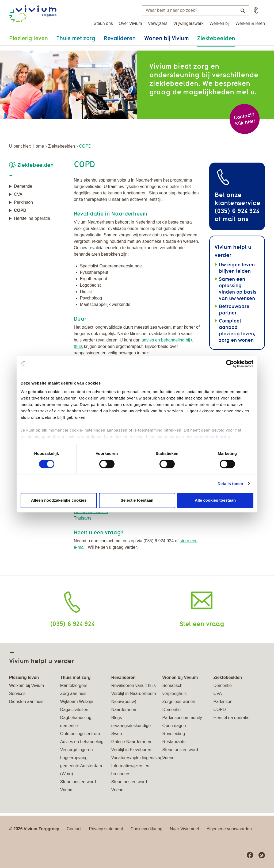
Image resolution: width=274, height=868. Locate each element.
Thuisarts (83, 518)
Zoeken (241, 11)
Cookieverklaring (146, 829)
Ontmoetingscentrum (80, 734)
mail (229, 219)
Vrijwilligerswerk (189, 23)
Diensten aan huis (26, 702)
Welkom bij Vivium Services (26, 690)
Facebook (250, 855)
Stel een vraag (202, 623)
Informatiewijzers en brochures (130, 770)
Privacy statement (106, 829)
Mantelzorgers (74, 685)
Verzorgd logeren (77, 750)
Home (38, 146)
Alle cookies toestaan (215, 500)
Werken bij (220, 23)
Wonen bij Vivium (166, 38)
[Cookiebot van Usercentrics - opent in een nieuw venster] (230, 364)
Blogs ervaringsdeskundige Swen (131, 726)
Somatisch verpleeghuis (175, 690)
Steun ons (103, 23)
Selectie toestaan (137, 500)
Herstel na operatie (32, 218)
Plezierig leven (28, 38)
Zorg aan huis (73, 694)
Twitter (262, 855)
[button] (256, 10)
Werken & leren (250, 23)
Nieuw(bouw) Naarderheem (124, 706)
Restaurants (174, 742)
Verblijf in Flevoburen (131, 750)
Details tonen (230, 484)
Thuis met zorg (76, 38)
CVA (18, 194)
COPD (20, 210)
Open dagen (174, 726)
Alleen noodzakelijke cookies (59, 500)
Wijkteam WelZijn (77, 702)
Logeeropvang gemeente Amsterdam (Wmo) (81, 766)
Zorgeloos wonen (179, 702)
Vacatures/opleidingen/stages (134, 758)
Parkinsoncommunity (182, 718)
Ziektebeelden (216, 38)
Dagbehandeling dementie (76, 722)
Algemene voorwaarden (229, 829)
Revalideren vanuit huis (134, 685)
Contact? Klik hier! (244, 119)
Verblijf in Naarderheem (134, 694)
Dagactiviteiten (74, 710)
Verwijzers (158, 23)
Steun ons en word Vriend (78, 786)
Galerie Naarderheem (132, 742)
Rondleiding (174, 734)
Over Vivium (130, 23)
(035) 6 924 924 (72, 623)
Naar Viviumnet (184, 829)
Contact (74, 829)
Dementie (23, 186)
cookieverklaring (213, 437)
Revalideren (120, 38)
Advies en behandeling (82, 742)
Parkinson (23, 202)
